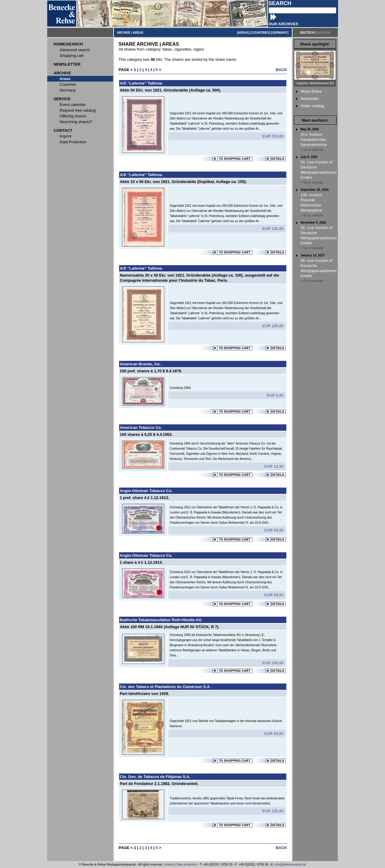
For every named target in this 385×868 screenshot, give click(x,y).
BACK (282, 70)
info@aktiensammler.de (290, 865)
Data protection (187, 865)
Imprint (169, 865)
